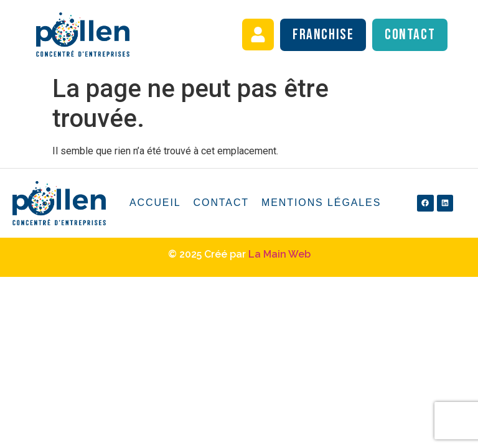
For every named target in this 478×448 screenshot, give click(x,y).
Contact (221, 203)
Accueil (155, 203)
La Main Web (279, 254)
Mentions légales (321, 203)
